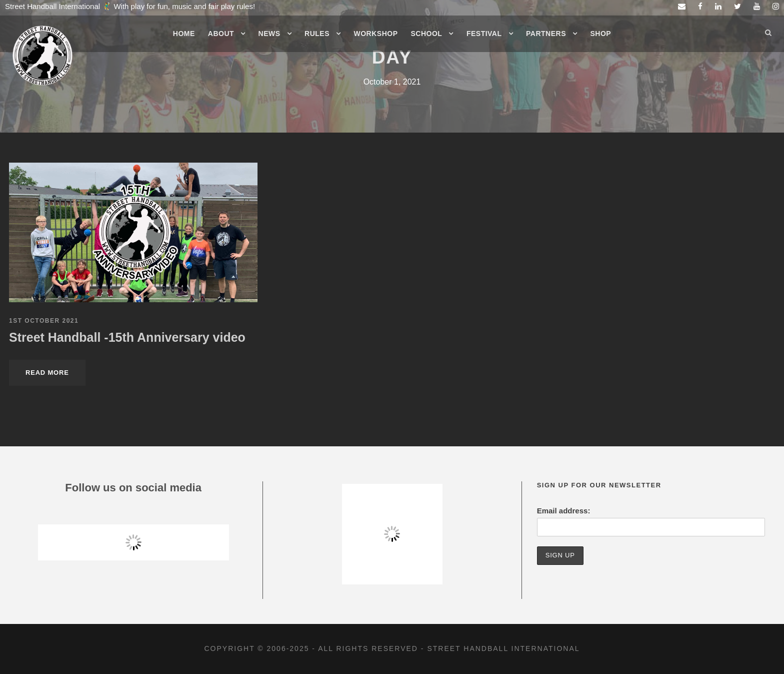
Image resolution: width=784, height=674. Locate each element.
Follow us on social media (133, 488)
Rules (317, 34)
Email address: (564, 511)
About (221, 34)
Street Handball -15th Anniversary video (127, 337)
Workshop (376, 34)
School (427, 34)
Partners (546, 34)
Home (184, 34)
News (269, 34)
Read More (47, 373)
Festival (484, 34)
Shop (601, 34)
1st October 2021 (44, 321)
